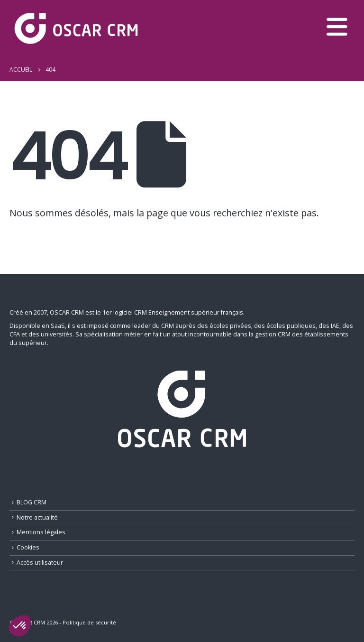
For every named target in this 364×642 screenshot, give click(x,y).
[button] (20, 626)
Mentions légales (41, 532)
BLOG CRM (32, 502)
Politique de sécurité (89, 622)
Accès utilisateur (40, 563)
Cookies (28, 547)
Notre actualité (37, 517)
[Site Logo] (76, 29)
